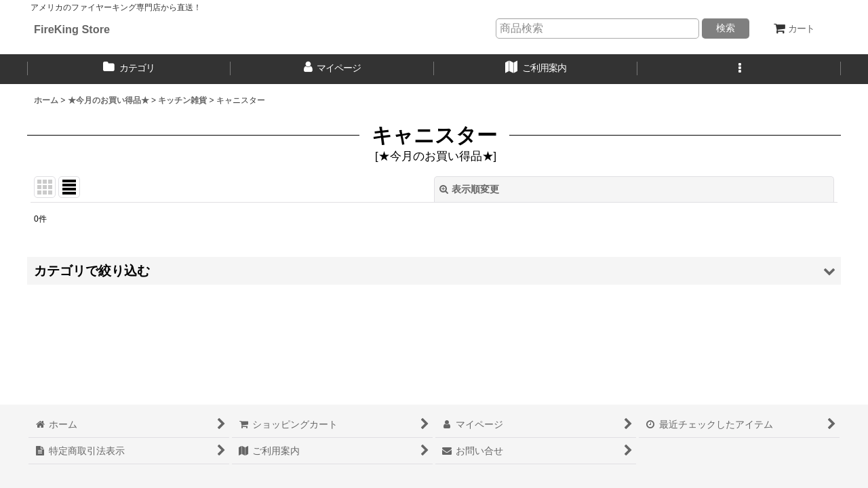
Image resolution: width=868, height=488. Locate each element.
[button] (739, 69)
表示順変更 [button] (469, 189)
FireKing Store (72, 29)
